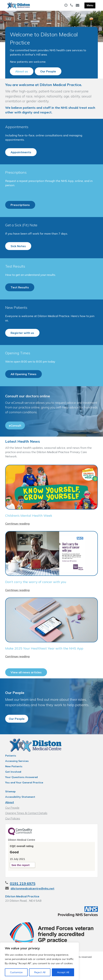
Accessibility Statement (20, 811)
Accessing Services (17, 775)
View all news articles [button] (26, 683)
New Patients (14, 780)
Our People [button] (48, 71)
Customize (16, 972)
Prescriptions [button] (20, 212)
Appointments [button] (21, 160)
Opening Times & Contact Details (26, 827)
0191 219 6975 (23, 897)
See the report (21, 879)
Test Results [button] (20, 295)
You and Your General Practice (24, 796)
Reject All (40, 972)
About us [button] (22, 71)
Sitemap (10, 805)
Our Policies (13, 832)
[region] (39, 961)
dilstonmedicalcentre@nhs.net (32, 902)
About (10, 816)
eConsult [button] (15, 433)
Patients (11, 770)
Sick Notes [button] (18, 254)
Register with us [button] (22, 340)
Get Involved (13, 786)
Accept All (63, 972)
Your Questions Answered (21, 791)
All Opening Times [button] (24, 382)
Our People (12, 822)
